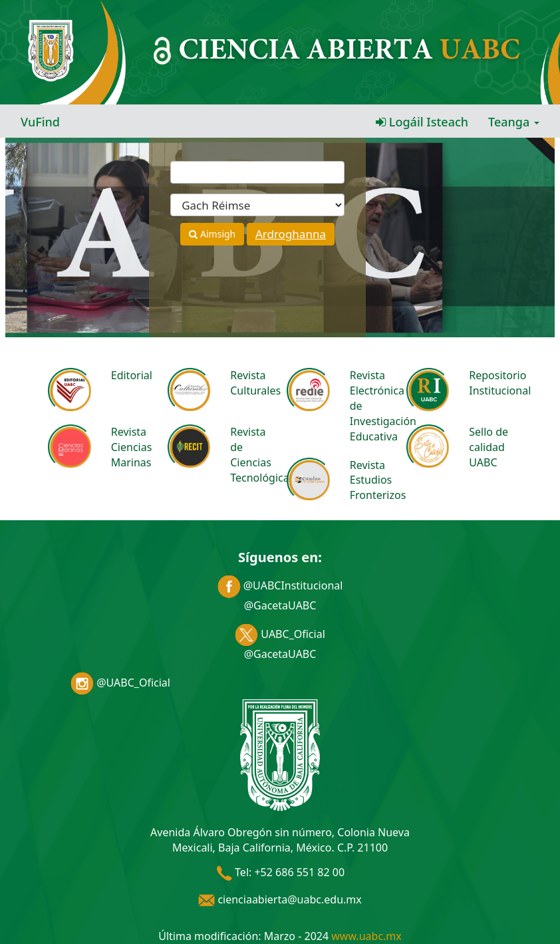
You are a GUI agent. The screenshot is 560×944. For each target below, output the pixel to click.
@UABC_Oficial (120, 683)
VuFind (40, 122)
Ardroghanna (291, 234)
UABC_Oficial (280, 634)
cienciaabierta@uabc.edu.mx (280, 899)
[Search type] (257, 205)
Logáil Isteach (422, 122)
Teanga (514, 122)
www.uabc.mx (366, 936)
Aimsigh (212, 234)
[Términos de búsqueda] (257, 172)
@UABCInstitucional (280, 585)
